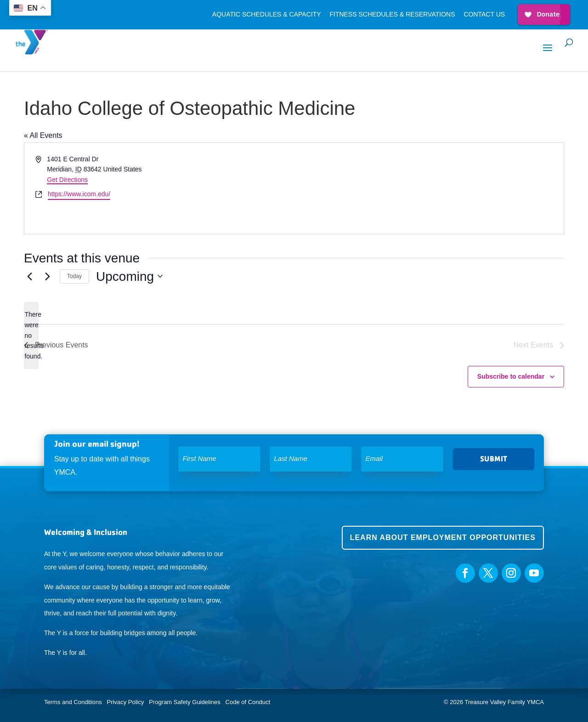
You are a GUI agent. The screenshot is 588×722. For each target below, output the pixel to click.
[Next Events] (47, 276)
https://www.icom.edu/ (79, 194)
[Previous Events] (29, 276)
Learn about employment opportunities (443, 537)
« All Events (43, 135)
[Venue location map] (428, 188)
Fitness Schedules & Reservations (392, 14)
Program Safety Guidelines (184, 702)
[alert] (31, 335)
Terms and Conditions (73, 702)
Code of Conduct (248, 702)
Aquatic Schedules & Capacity (267, 14)
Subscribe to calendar (511, 376)
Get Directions (67, 180)
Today (74, 276)
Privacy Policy (126, 702)
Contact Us (484, 14)
